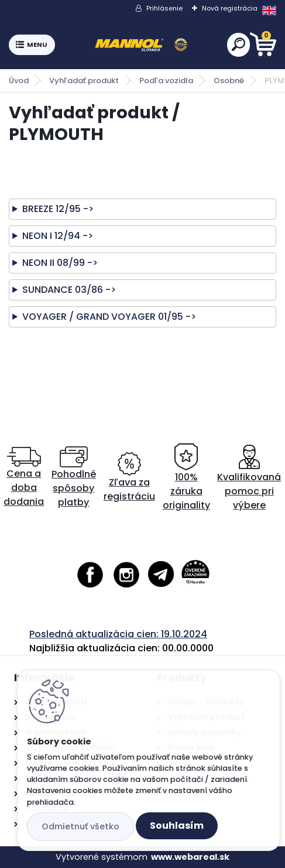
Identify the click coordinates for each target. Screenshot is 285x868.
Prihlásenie (164, 8)
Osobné (229, 81)
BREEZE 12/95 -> (58, 209)
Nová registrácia (230, 8)
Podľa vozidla (166, 81)
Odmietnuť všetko (80, 826)
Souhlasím (177, 826)
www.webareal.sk (190, 857)
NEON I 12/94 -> (58, 236)
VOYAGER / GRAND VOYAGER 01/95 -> (109, 317)
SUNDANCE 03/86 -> (69, 290)
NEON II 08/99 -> (60, 263)
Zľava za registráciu (129, 478)
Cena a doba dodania (24, 478)
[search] (238, 44)
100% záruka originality (186, 478)
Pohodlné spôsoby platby (74, 478)
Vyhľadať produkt (84, 81)
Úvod (19, 81)
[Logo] (141, 45)
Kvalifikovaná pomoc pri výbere (249, 478)
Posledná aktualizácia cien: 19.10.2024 (118, 634)
